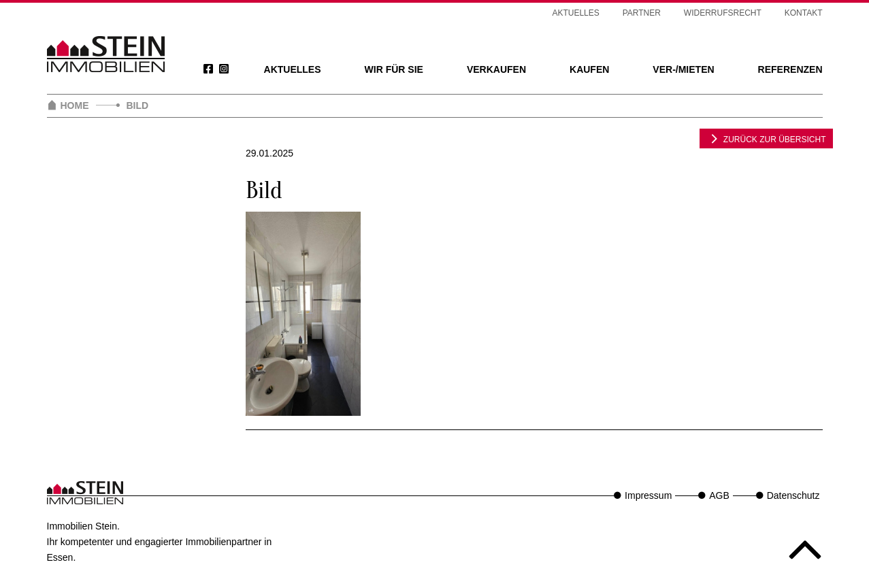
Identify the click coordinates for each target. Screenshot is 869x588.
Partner (642, 13)
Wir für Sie (394, 69)
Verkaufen (496, 69)
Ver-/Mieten (683, 69)
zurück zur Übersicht (766, 138)
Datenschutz (793, 495)
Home (75, 105)
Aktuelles (293, 69)
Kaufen (589, 69)
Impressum (648, 495)
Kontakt (804, 13)
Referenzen (790, 69)
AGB (719, 495)
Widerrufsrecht (723, 13)
